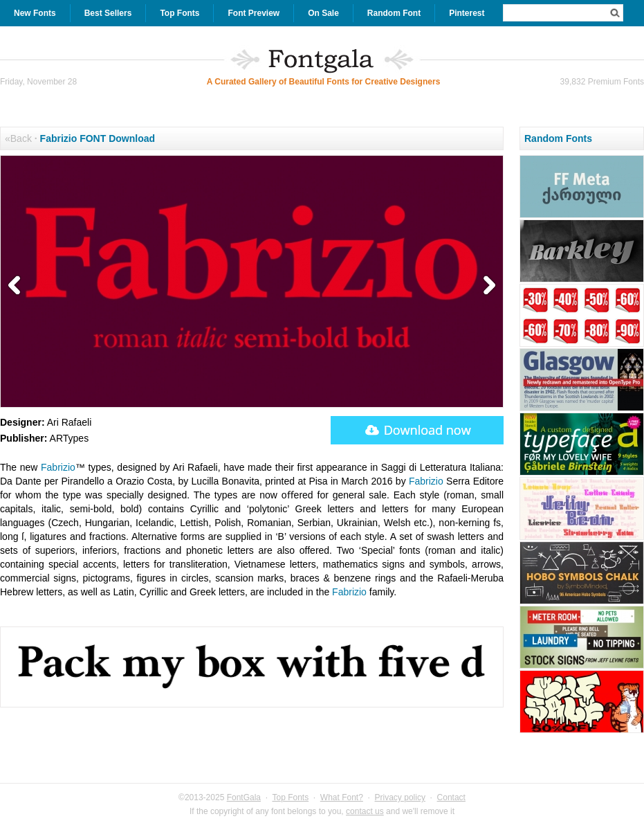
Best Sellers (108, 13)
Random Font (394, 13)
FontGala (244, 797)
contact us (365, 811)
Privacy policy (400, 797)
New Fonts (35, 13)
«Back (18, 138)
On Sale (323, 13)
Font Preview (254, 13)
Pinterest (467, 13)
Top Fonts (180, 13)
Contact (451, 797)
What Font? (342, 797)
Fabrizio (58, 467)
